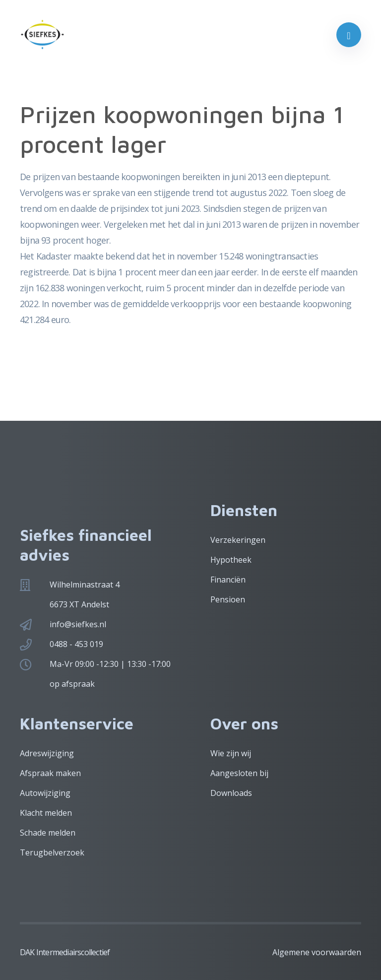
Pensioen (228, 599)
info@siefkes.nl (78, 624)
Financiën (228, 580)
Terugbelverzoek (52, 852)
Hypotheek (231, 560)
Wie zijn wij (231, 753)
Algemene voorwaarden (317, 952)
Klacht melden (46, 813)
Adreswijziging (47, 753)
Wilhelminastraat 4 (85, 585)
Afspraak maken (50, 773)
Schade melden (48, 833)
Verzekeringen (238, 540)
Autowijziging (45, 793)
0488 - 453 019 (76, 644)
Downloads (231, 793)
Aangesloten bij (239, 773)
